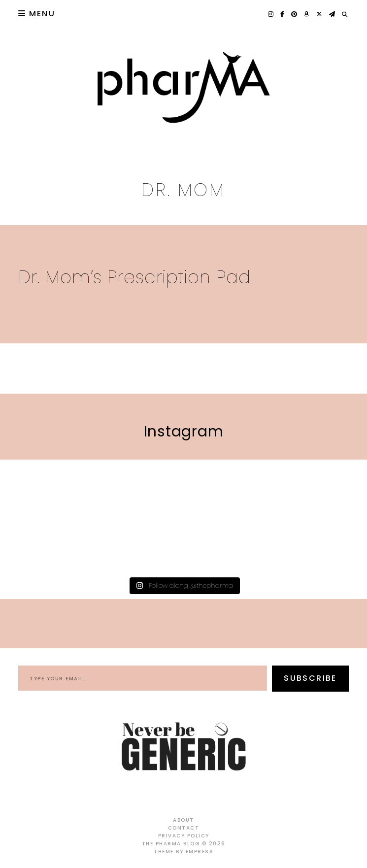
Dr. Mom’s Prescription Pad (134, 277)
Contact (184, 828)
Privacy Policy (184, 836)
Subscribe (310, 678)
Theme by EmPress (183, 851)
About (183, 820)
